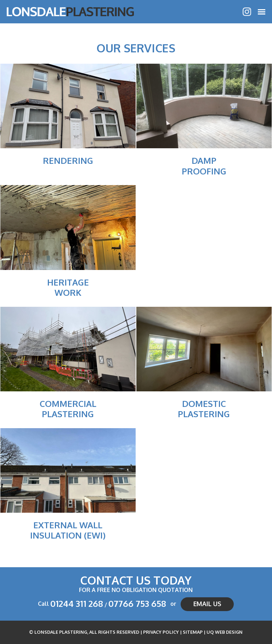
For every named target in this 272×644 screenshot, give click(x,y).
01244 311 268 (77, 603)
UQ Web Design (225, 632)
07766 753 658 (137, 603)
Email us (207, 604)
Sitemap (193, 632)
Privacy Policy (161, 632)
